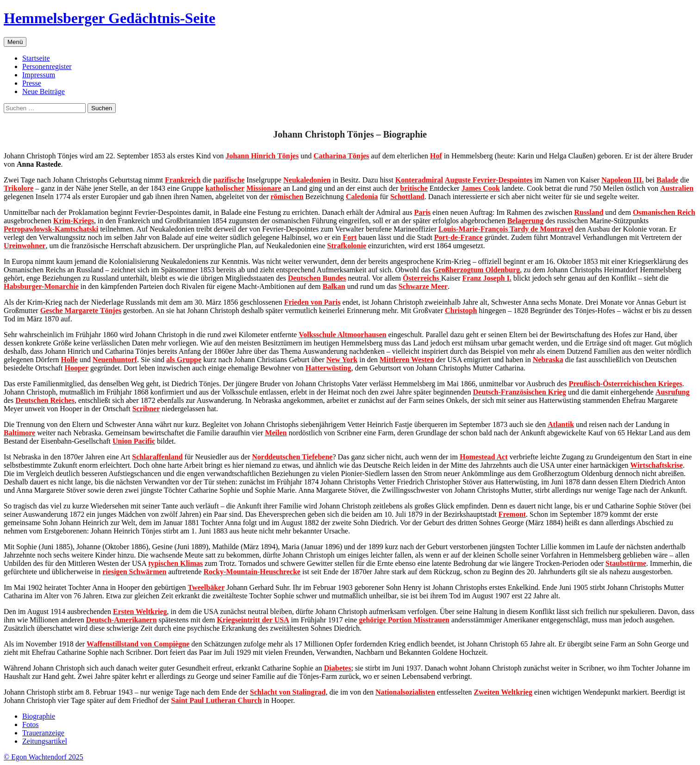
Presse (32, 83)
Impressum (39, 75)
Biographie (39, 716)
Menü (15, 42)
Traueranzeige (43, 733)
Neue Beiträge (44, 91)
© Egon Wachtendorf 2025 (44, 757)
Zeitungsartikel (45, 741)
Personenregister (47, 66)
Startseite (36, 58)
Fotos (31, 724)
